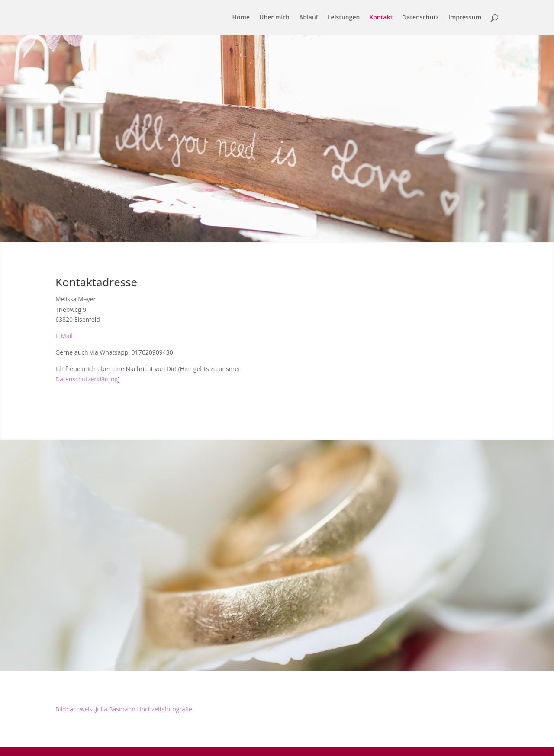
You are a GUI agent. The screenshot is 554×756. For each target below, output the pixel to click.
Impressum (465, 18)
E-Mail (64, 336)
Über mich (274, 18)
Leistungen (344, 18)
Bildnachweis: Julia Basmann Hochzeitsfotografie (124, 709)
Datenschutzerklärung (87, 379)
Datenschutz (420, 18)
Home (241, 18)
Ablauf (309, 18)
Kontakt (381, 18)
